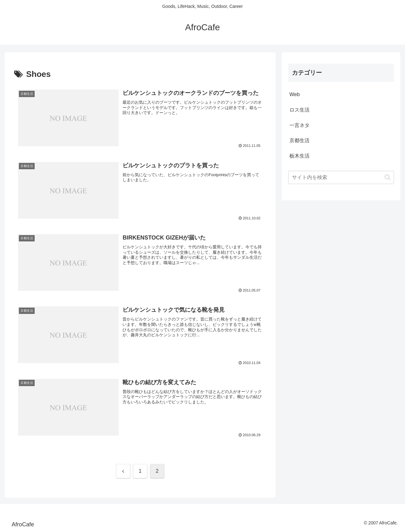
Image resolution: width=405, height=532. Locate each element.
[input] (341, 177)
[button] (388, 177)
